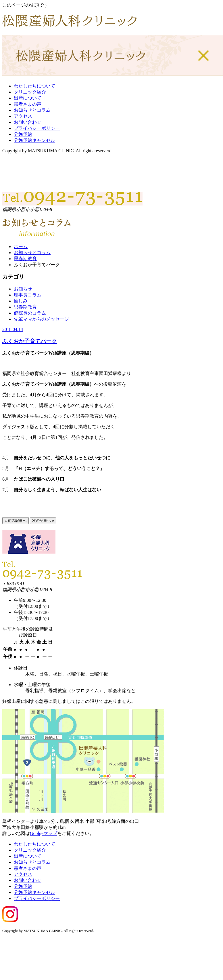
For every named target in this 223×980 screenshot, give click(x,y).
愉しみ (21, 301)
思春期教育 (25, 259)
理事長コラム (28, 295)
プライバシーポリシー (37, 128)
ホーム (21, 247)
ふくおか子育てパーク (30, 341)
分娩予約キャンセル (34, 140)
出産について (28, 98)
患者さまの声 (28, 104)
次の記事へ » (43, 521)
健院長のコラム (30, 313)
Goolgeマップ (44, 833)
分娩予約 (23, 134)
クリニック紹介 (30, 92)
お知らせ (23, 289)
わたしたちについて (34, 86)
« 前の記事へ (16, 521)
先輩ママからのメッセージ (41, 319)
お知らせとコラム (32, 110)
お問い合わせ (28, 122)
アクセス (23, 116)
